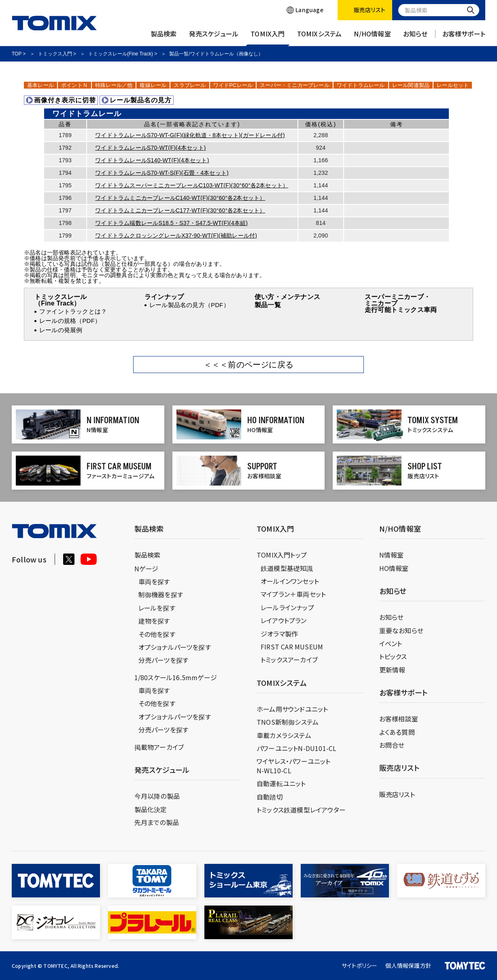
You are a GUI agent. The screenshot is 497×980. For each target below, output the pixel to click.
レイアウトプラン (284, 620)
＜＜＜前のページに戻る (248, 365)
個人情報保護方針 (408, 965)
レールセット (453, 85)
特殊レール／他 (114, 85)
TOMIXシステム (320, 38)
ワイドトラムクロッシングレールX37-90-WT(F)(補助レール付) (176, 235)
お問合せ (392, 745)
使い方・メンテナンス (287, 297)
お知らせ (415, 38)
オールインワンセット (290, 581)
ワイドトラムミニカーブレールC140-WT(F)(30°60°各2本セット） (180, 198)
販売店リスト (397, 794)
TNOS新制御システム (288, 722)
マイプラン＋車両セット (293, 594)
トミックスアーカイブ (289, 660)
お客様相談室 (399, 719)
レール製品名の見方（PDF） (189, 305)
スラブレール (190, 85)
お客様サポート (464, 38)
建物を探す (154, 621)
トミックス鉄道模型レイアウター (301, 810)
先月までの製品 (157, 822)
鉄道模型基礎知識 (287, 568)
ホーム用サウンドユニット (292, 709)
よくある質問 (397, 732)
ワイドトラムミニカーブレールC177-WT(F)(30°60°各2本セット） (180, 210)
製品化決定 (151, 809)
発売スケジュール (214, 38)
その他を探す (157, 634)
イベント (391, 643)
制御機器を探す (161, 594)
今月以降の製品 (157, 796)
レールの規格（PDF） (70, 321)
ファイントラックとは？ (73, 311)
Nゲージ (147, 568)
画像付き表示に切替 (61, 100)
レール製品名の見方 (137, 100)
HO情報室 (394, 568)
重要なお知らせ (401, 630)
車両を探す (154, 581)
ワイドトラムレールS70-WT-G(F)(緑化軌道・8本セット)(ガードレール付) (190, 135)
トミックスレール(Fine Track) (121, 54)
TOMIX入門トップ (282, 555)
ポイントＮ (74, 85)
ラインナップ (164, 297)
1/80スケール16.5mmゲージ (176, 677)
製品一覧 (268, 305)
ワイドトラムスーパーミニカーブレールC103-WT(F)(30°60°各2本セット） (192, 185)
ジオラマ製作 (279, 634)
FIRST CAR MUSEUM (292, 647)
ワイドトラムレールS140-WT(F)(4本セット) (152, 160)
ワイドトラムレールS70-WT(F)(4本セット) (150, 148)
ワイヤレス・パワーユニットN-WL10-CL (294, 766)
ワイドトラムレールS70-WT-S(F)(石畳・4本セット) (162, 173)
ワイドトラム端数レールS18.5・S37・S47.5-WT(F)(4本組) (171, 223)
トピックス (393, 656)
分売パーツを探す (164, 660)
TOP (17, 54)
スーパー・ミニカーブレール (295, 85)
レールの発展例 (61, 330)
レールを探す (157, 608)
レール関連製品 (411, 85)
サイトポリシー (359, 965)
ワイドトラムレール (361, 85)
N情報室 (392, 555)
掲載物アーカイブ (159, 747)
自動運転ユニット (281, 783)
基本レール (40, 85)
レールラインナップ (287, 607)
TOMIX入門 (268, 38)
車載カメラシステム (284, 735)
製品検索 (164, 38)
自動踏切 (270, 797)
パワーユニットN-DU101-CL (296, 748)
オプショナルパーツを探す (175, 647)
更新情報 (392, 670)
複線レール (153, 85)
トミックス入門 (55, 54)
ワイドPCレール (233, 85)
